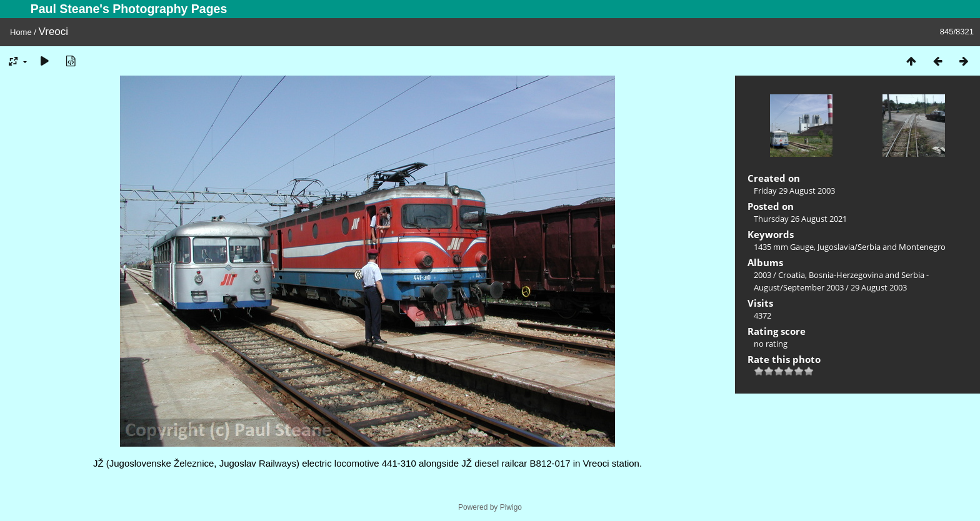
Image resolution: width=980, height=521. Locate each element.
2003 (762, 275)
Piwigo (511, 507)
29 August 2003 (879, 287)
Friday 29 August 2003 (794, 191)
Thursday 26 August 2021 (800, 219)
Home (21, 32)
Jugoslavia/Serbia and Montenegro (882, 247)
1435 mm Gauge (784, 247)
